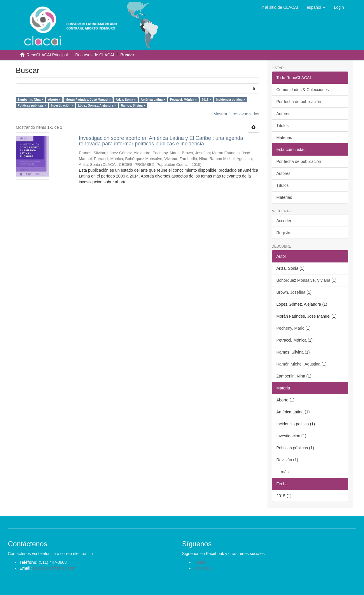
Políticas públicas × (32, 105)
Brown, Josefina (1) (294, 292)
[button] (316, 7)
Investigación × (62, 105)
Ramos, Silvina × (133, 105)
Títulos (283, 126)
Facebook (203, 568)
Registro (284, 233)
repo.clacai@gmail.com (54, 568)
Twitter (200, 562)
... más (283, 472)
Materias (284, 138)
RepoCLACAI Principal (47, 55)
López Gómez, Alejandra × (97, 105)
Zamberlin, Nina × (30, 100)
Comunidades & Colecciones (303, 90)
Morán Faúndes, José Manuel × (88, 100)
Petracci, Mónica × (183, 100)
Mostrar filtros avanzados (236, 114)
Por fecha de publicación (299, 102)
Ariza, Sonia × (126, 100)
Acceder (284, 221)
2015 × (206, 100)
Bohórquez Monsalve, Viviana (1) (307, 280)
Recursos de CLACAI (95, 55)
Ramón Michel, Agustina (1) (302, 364)
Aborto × (54, 100)
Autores (283, 114)
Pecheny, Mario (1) (294, 328)
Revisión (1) (287, 460)
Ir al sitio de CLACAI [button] (280, 7)
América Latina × (153, 100)
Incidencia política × (230, 100)
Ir (254, 88)
